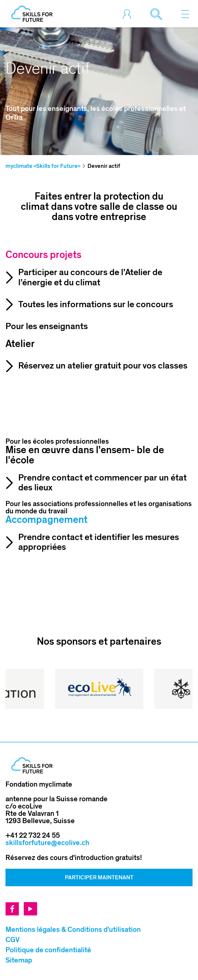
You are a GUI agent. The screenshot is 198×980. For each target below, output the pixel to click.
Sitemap (19, 960)
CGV (13, 940)
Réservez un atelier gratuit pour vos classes (103, 366)
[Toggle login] (129, 14)
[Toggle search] (158, 14)
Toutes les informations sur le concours (96, 304)
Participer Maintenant (99, 877)
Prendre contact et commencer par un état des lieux (102, 483)
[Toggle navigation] (185, 14)
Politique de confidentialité (48, 950)
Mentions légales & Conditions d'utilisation (73, 930)
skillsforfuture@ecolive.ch (47, 843)
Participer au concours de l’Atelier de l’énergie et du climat (90, 277)
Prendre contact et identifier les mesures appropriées (99, 542)
